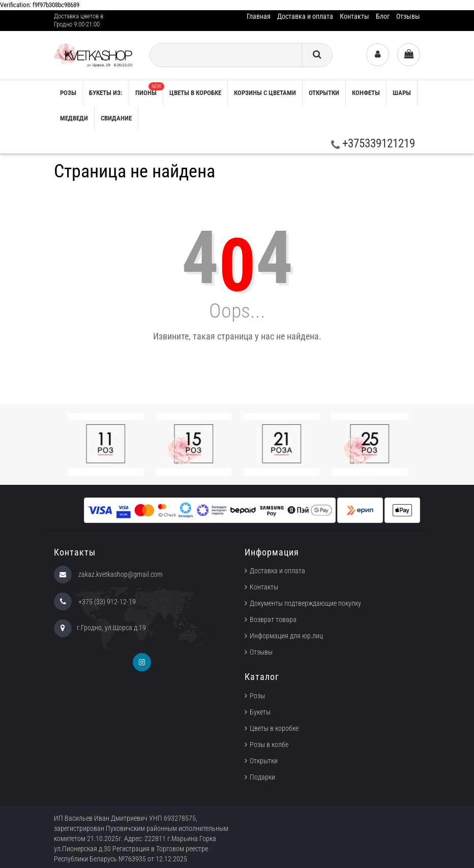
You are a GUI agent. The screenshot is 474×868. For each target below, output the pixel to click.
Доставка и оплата (305, 16)
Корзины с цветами (265, 93)
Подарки (262, 777)
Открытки (324, 93)
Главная (259, 16)
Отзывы (408, 16)
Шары (402, 93)
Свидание (116, 118)
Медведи (74, 118)
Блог (383, 16)
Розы (257, 696)
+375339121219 (373, 144)
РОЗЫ (68, 93)
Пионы (149, 89)
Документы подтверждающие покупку (305, 603)
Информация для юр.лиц (286, 636)
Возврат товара (273, 619)
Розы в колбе (269, 745)
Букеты (260, 712)
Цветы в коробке (195, 93)
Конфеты (366, 93)
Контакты (354, 16)
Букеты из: (106, 93)
